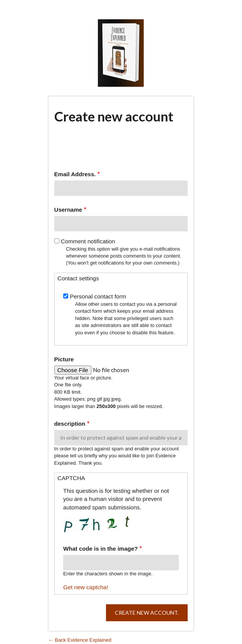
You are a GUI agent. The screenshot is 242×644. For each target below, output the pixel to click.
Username (68, 210)
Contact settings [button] (78, 278)
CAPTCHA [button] (71, 478)
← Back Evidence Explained (80, 640)
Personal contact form (98, 296)
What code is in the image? (100, 549)
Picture (64, 359)
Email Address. (75, 174)
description (70, 424)
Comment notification (88, 241)
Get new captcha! (86, 587)
